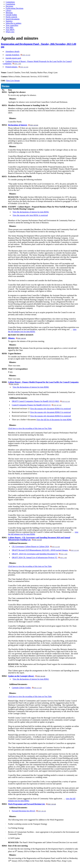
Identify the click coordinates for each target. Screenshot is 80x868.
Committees (10, 2)
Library (8, 10)
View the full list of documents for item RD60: (54, 420)
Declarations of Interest (23, 125)
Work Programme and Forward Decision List (32, 804)
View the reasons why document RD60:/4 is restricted (50, 409)
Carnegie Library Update (27, 688)
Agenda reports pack (13, 58)
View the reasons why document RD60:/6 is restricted (50, 416)
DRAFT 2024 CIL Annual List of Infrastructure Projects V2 (39, 557)
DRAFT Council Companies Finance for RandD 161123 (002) (41, 401)
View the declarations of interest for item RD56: (31, 212)
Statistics (9, 21)
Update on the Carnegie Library (27, 676)
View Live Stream (13, 81)
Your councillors (12, 25)
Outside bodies (11, 15)
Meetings (9, 13)
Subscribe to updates (13, 23)
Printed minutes (17, 67)
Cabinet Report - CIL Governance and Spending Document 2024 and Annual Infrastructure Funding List (39, 539)
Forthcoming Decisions (15, 8)
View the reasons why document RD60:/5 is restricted (50, 412)
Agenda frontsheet (18, 55)
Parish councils (11, 17)
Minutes (17, 338)
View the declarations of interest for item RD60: (31, 387)
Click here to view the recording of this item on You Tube (30, 428)
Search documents (13, 19)
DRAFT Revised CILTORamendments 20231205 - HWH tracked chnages (45, 550)
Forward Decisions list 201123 (29, 811)
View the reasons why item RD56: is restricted (30, 215)
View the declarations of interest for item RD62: (31, 679)
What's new (10, 32)
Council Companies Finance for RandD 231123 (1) (37, 405)
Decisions (9, 6)
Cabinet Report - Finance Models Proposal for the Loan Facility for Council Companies (43, 383)
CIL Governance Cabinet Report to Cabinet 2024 (36, 547)
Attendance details (12, 51)
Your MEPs (10, 30)
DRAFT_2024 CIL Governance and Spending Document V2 (40, 554)
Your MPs (9, 27)
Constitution (10, 4)
